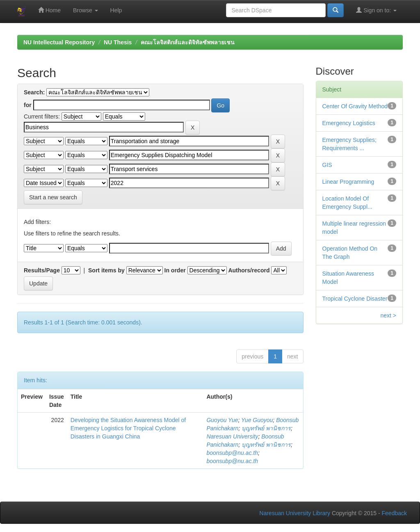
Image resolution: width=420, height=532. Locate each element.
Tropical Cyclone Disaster (355, 299)
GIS (327, 165)
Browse (86, 10)
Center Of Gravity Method (355, 106)
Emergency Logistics (349, 123)
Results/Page (42, 270)
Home (49, 10)
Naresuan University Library (295, 513)
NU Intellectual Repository (59, 42)
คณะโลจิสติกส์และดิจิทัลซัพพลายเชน (188, 42)
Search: (34, 92)
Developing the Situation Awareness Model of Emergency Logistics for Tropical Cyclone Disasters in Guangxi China (128, 428)
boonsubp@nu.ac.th (232, 453)
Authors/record (249, 270)
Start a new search (53, 197)
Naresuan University (232, 436)
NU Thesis (118, 42)
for (28, 105)
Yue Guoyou (257, 420)
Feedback (394, 513)
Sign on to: (376, 10)
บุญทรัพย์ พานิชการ (266, 428)
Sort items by (106, 270)
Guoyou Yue (222, 420)
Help (116, 10)
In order (175, 270)
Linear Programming (348, 182)
